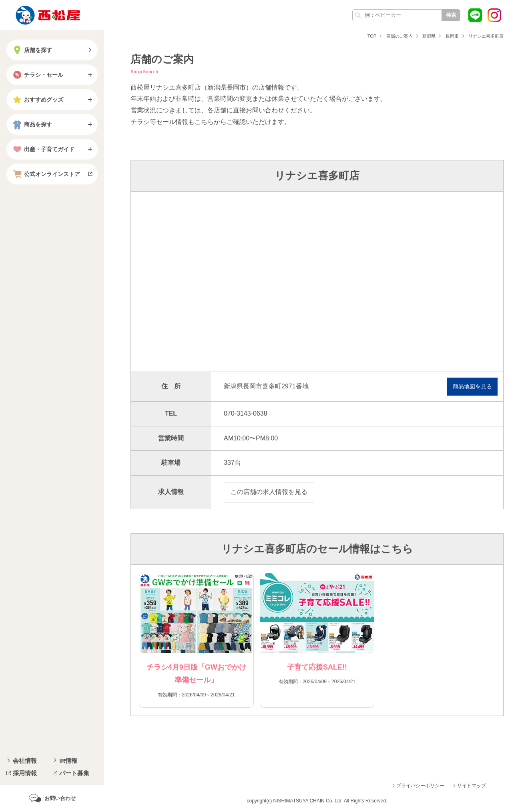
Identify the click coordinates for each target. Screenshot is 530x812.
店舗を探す (32, 50)
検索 (451, 15)
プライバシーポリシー (420, 786)
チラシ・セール (37, 75)
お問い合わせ (60, 798)
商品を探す (32, 124)
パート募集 (74, 773)
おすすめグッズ (37, 100)
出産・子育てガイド (43, 149)
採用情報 (25, 773)
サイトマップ (472, 786)
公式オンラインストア (46, 174)
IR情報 (68, 761)
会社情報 (25, 761)
